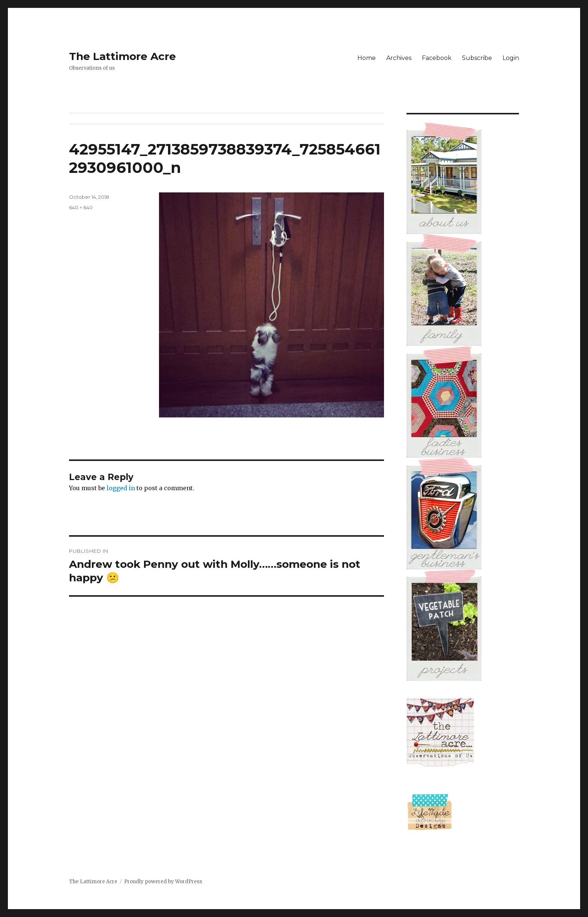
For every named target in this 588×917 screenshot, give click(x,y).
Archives (399, 58)
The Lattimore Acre (122, 56)
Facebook (437, 58)
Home (367, 58)
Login (511, 58)
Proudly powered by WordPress (163, 882)
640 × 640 (81, 207)
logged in (121, 488)
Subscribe (477, 58)
